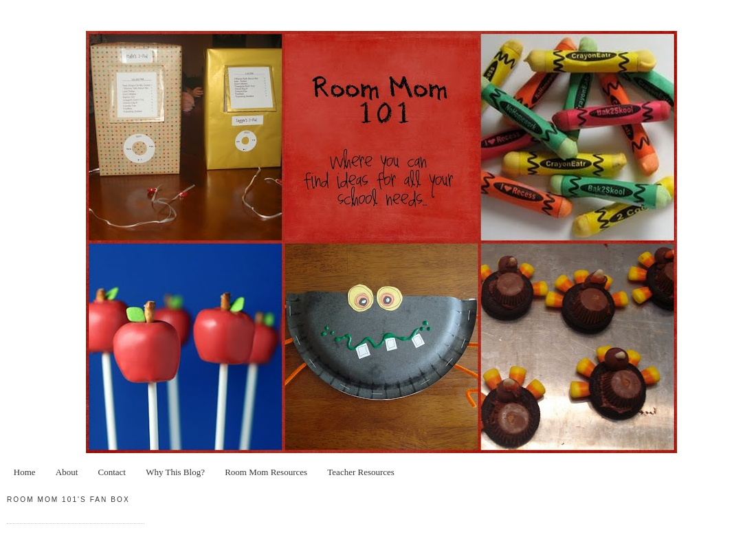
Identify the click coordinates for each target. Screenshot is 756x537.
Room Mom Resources (266, 472)
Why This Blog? (175, 472)
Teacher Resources (361, 472)
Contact (112, 472)
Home (25, 472)
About (67, 472)
